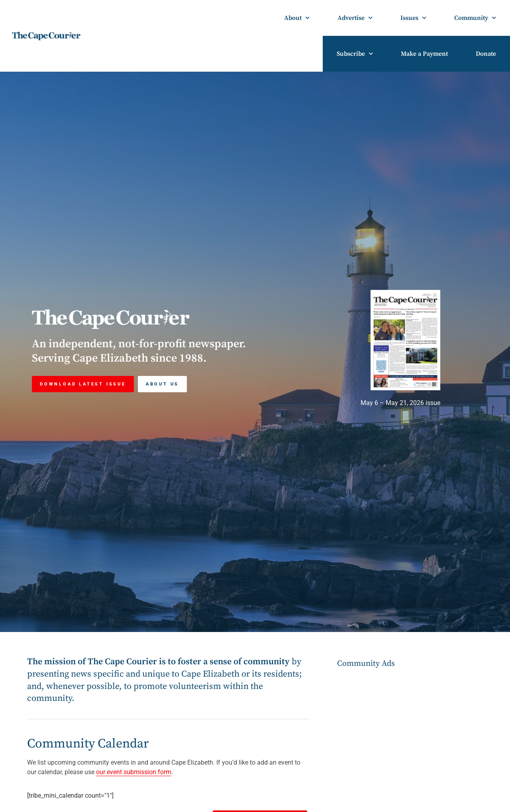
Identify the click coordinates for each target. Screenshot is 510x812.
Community (475, 18)
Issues (413, 18)
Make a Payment (424, 54)
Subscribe (355, 54)
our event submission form (134, 772)
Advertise (355, 18)
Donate (486, 54)
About (297, 18)
